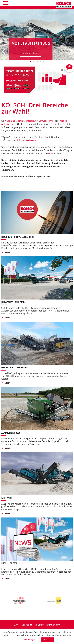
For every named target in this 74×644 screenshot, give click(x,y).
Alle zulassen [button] (47, 640)
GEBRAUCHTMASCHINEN (14, 368)
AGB (16, 625)
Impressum (26, 625)
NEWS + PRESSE (9, 563)
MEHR (7, 252)
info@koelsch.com (26, 140)
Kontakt (39, 625)
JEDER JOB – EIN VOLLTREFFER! (18, 237)
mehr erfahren (31, 53)
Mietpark (7, 498)
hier (51, 154)
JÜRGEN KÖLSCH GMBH (14, 302)
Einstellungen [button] (30, 640)
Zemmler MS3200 (11, 433)
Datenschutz (53, 625)
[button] (31, 61)
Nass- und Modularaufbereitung (21, 121)
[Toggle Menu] (6, 3)
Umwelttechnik (46, 121)
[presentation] (4, 51)
